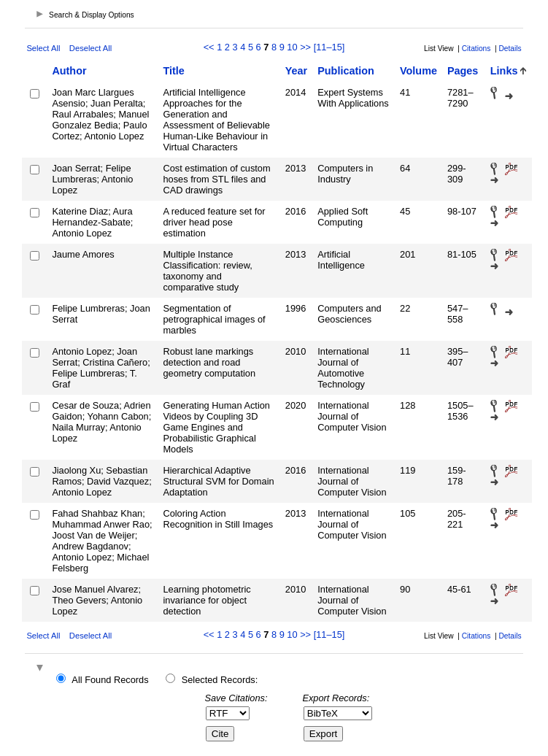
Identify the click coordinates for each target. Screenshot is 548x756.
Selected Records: (220, 680)
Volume (418, 71)
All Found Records (110, 680)
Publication (346, 71)
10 (292, 47)
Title (173, 71)
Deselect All (90, 48)
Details (510, 49)
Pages (463, 71)
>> (305, 47)
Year (296, 71)
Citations (476, 49)
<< (209, 47)
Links (504, 71)
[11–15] (329, 47)
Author (69, 71)
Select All (43, 48)
